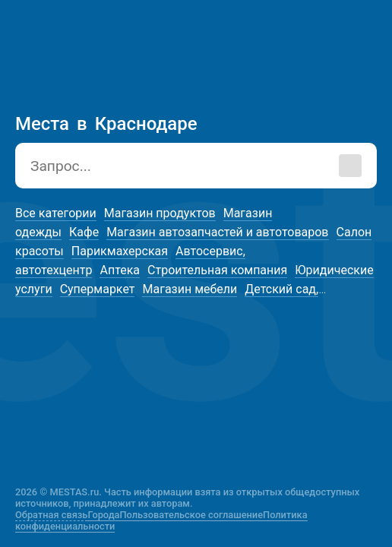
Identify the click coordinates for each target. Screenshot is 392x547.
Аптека (120, 270)
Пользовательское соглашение (192, 515)
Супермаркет (98, 289)
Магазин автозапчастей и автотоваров (217, 232)
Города (103, 515)
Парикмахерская (120, 251)
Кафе (84, 232)
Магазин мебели (190, 289)
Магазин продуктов (160, 213)
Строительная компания (217, 270)
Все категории (56, 213)
